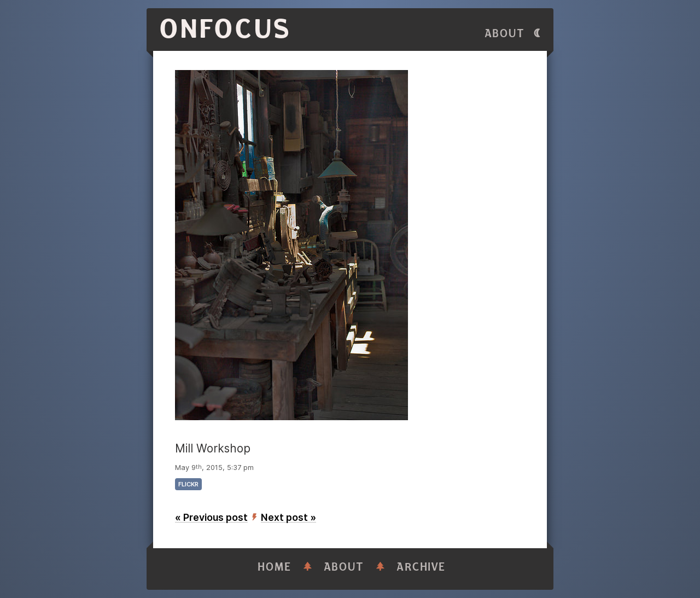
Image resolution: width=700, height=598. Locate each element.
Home (275, 567)
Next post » (288, 517)
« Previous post (211, 517)
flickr (188, 484)
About (505, 34)
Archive (421, 567)
